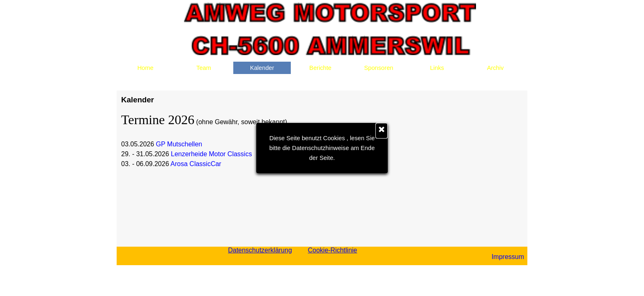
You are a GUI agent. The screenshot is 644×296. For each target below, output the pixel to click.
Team (204, 68)
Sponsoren (379, 68)
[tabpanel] (498, 257)
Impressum (508, 257)
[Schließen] (382, 131)
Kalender (262, 68)
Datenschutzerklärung (260, 250)
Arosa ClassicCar (196, 164)
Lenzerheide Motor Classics (211, 154)
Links (437, 68)
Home (145, 68)
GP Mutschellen (179, 144)
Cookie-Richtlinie (332, 250)
